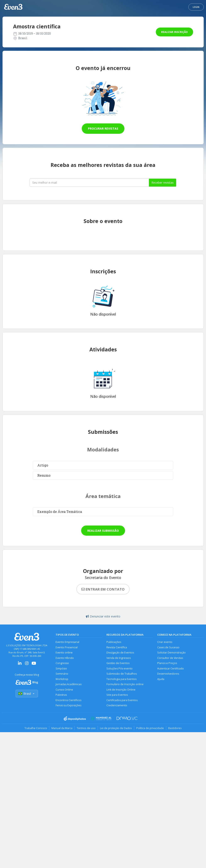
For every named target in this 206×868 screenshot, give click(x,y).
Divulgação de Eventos (120, 653)
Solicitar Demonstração (171, 653)
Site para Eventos (117, 695)
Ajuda (161, 679)
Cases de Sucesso (168, 647)
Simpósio (61, 668)
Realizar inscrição (174, 32)
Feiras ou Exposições (68, 705)
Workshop (62, 679)
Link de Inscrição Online (121, 690)
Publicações (114, 642)
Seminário (62, 674)
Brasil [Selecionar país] (27, 694)
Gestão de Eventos (118, 663)
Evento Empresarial (67, 642)
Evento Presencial (67, 647)
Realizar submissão (103, 531)
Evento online (64, 653)
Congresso (62, 663)
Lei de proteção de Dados (116, 728)
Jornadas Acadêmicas (69, 684)
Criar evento (165, 642)
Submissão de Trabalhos (122, 674)
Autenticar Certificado (171, 668)
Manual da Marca (62, 728)
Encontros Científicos (68, 700)
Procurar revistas (103, 128)
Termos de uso (86, 728)
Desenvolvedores (168, 674)
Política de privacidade (150, 728)
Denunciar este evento (103, 616)
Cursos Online (64, 690)
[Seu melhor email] (89, 183)
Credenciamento (117, 705)
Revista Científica (117, 647)
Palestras (61, 695)
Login (196, 7)
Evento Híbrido (65, 658)
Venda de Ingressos (119, 658)
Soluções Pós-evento (119, 668)
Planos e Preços (167, 663)
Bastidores (175, 728)
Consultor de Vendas (170, 658)
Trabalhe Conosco (36, 728)
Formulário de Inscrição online (125, 684)
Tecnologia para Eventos (121, 679)
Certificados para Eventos (122, 700)
